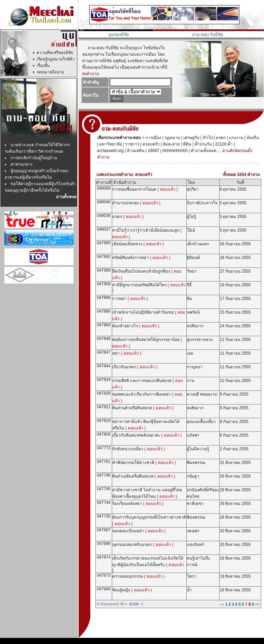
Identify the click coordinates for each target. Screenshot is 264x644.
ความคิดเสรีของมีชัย (55, 53)
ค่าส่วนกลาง (22, 164)
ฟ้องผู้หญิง (132, 590)
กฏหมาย (172, 138)
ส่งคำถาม (91, 74)
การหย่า (130, 299)
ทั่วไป (207, 138)
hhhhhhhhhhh (175, 151)
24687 (153, 151)
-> (141, 604)
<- (126, 604)
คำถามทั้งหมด (203, 151)
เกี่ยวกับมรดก (135, 367)
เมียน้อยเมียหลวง (138, 244)
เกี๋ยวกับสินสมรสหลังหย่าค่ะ (147, 435)
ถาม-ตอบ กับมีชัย (208, 35)
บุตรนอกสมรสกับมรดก (143, 545)
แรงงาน (236, 138)
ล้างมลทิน (135, 151)
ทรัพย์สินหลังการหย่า (141, 258)
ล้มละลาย (171, 144)
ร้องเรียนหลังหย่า (138, 504)
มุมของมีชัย (119, 35)
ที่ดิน (187, 144)
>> (258, 604)
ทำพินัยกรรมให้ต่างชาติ (144, 463)
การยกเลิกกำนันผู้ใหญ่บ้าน (34, 158)
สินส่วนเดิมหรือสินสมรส (144, 476)
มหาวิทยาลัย (110, 144)
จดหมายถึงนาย (50, 72)
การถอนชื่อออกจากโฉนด (145, 189)
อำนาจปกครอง (136, 203)
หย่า (127, 353)
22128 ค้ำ (223, 144)
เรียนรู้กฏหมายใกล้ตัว (56, 59)
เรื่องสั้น (43, 66)
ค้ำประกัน (203, 144)
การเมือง (153, 138)
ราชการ (131, 144)
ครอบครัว (150, 144)
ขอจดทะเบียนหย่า (139, 531)
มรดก (220, 138)
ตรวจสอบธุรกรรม (138, 576)
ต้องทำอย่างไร (136, 326)
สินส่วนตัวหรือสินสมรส (143, 408)
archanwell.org (110, 151)
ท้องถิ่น (252, 138)
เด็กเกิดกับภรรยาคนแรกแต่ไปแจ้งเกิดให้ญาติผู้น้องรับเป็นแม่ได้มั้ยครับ (148, 564)
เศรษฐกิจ (190, 138)
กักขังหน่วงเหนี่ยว (138, 449)
